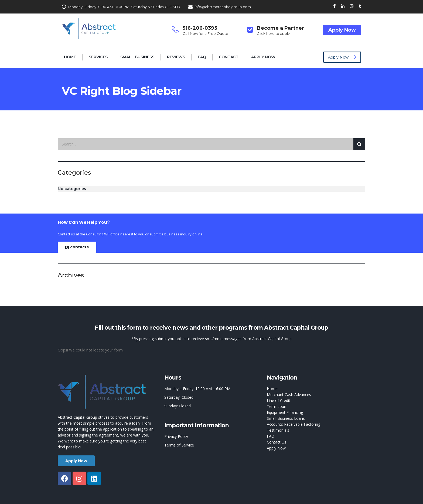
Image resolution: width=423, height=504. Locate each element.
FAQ (202, 57)
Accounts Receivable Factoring (294, 424)
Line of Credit (279, 400)
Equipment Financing (285, 412)
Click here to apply (273, 33)
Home (70, 57)
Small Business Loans (286, 418)
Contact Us (277, 442)
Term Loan (277, 406)
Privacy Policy (176, 436)
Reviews (176, 57)
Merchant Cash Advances (289, 395)
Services (98, 57)
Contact (229, 57)
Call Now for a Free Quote (205, 33)
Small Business (137, 57)
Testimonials (278, 430)
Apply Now (342, 30)
